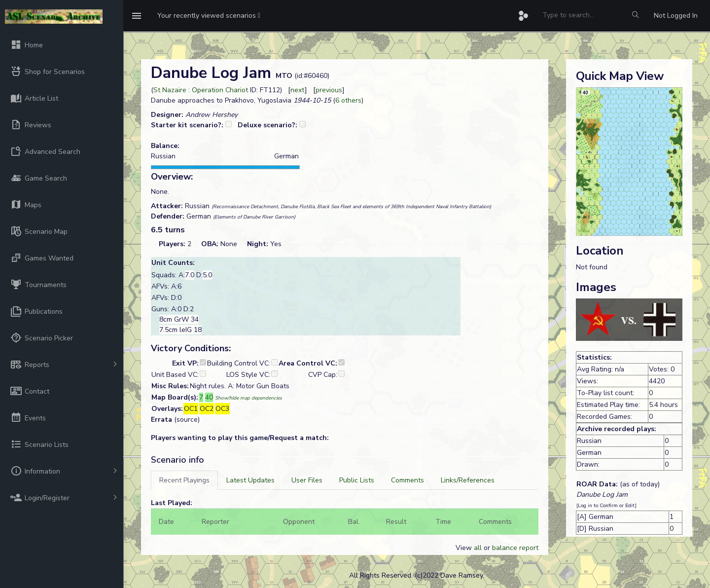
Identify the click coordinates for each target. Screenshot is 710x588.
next (298, 90)
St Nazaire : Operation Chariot (201, 90)
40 (209, 397)
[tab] (184, 480)
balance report (515, 548)
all (478, 548)
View (465, 548)
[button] (209, 16)
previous (329, 90)
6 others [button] (348, 100)
